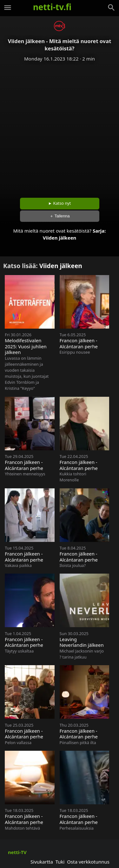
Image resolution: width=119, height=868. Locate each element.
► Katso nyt (60, 203)
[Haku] (111, 8)
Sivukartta (42, 862)
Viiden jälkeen (60, 238)
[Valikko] (8, 8)
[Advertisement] (60, 128)
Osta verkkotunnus (88, 862)
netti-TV (17, 852)
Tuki (60, 862)
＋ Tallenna (60, 216)
